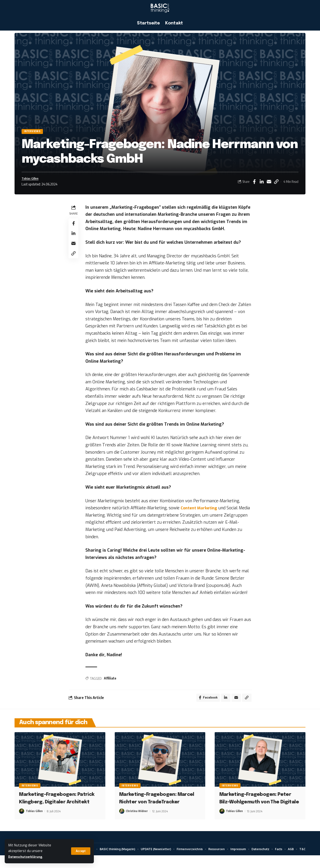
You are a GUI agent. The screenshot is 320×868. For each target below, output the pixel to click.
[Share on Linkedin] (262, 185)
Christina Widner (137, 823)
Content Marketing (201, 511)
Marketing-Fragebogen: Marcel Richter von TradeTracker (154, 807)
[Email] (269, 185)
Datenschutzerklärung (28, 857)
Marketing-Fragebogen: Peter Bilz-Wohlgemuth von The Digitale (258, 807)
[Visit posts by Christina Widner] (122, 823)
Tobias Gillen (32, 181)
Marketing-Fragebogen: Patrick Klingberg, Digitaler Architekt (57, 807)
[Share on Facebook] (254, 185)
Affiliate (112, 682)
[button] (80, 851)
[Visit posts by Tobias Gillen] (22, 823)
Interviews (35, 132)
